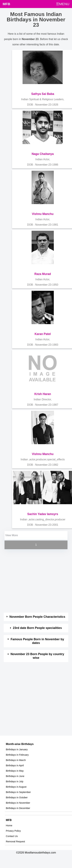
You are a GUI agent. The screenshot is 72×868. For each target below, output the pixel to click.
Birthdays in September (18, 792)
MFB (6, 4)
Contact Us (12, 836)
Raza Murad (43, 274)
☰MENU (63, 4)
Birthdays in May (15, 771)
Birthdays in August (16, 787)
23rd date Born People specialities (37, 628)
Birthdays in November (18, 803)
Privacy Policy (13, 831)
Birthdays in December (18, 808)
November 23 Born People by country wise (37, 656)
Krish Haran (43, 394)
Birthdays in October (17, 797)
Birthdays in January (17, 749)
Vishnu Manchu (43, 214)
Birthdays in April (15, 765)
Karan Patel (43, 334)
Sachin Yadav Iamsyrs (43, 514)
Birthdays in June (15, 776)
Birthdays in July (15, 781)
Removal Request (15, 841)
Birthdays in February (17, 755)
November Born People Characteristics (37, 617)
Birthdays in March (16, 760)
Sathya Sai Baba (43, 94)
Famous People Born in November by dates (37, 641)
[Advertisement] (32, 581)
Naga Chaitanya (43, 154)
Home (9, 825)
